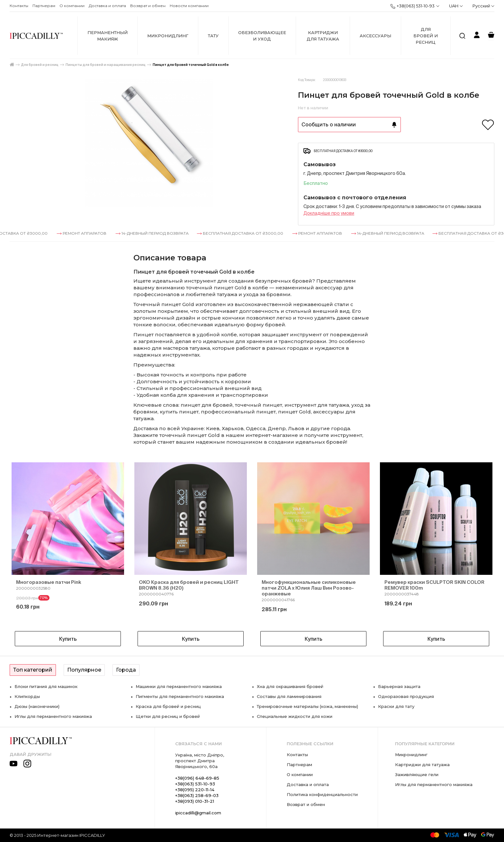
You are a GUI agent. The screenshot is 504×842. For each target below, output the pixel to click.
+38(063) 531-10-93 (412, 6)
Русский (483, 6)
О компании (72, 6)
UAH (456, 6)
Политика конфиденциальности (322, 794)
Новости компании (189, 6)
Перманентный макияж (108, 36)
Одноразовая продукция (406, 696)
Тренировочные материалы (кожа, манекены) (307, 706)
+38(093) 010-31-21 (195, 801)
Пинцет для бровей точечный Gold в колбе (191, 65)
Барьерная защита (399, 686)
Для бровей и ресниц (426, 36)
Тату (213, 36)
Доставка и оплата (107, 6)
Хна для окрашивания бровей (290, 686)
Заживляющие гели (417, 774)
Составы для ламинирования (289, 696)
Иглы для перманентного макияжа (53, 716)
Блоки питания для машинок (46, 686)
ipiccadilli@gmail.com (198, 813)
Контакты (19, 6)
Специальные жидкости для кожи (295, 716)
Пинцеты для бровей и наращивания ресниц (106, 65)
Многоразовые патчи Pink (49, 582)
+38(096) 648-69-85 (197, 778)
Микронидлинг (168, 36)
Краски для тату (396, 706)
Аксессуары (375, 36)
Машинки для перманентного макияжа (179, 686)
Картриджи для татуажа (323, 36)
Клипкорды (27, 696)
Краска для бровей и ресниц (168, 706)
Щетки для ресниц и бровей (168, 716)
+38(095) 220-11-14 (195, 790)
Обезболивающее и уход (262, 36)
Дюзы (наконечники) (37, 706)
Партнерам (44, 6)
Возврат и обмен (148, 6)
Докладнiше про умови (329, 213)
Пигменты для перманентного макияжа (180, 696)
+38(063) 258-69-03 (197, 795)
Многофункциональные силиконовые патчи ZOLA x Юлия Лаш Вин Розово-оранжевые (309, 588)
